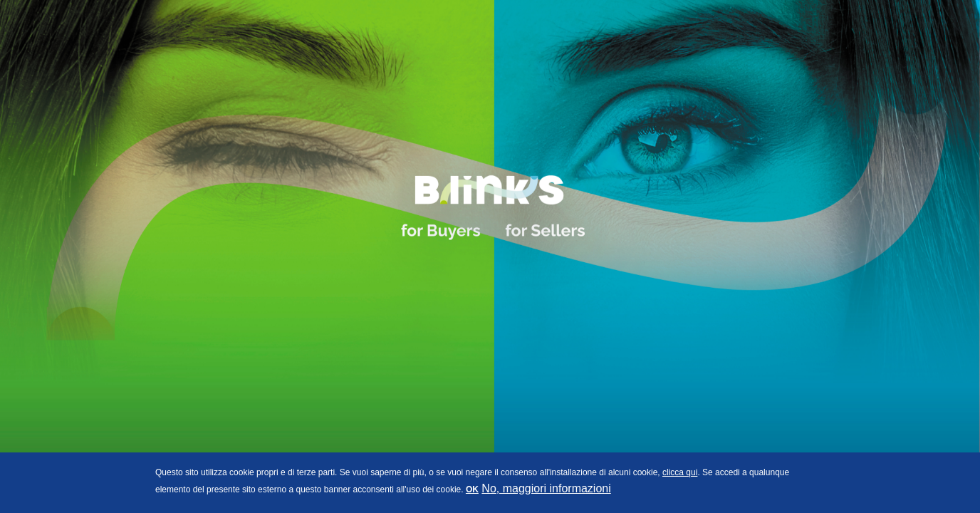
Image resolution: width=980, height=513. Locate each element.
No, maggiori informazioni (546, 488)
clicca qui (680, 472)
